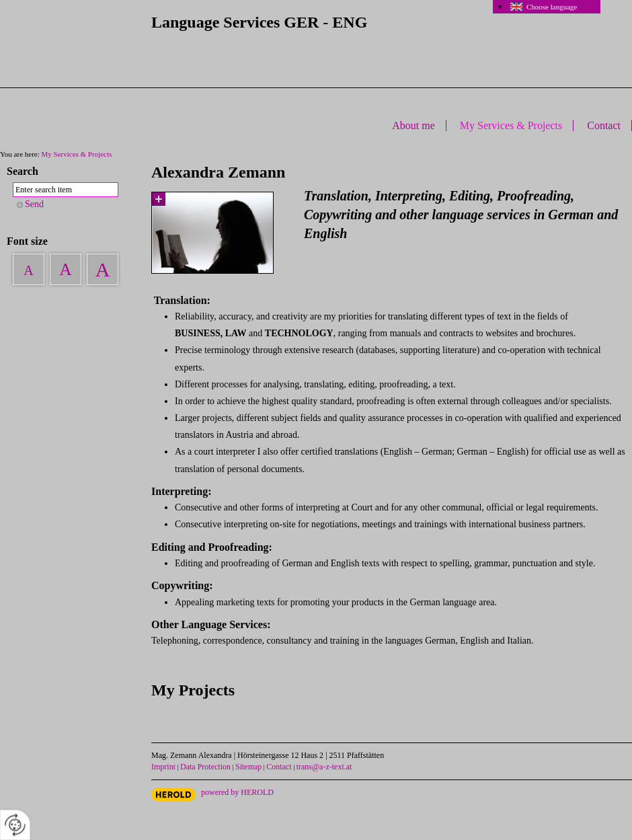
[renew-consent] (15, 825)
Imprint (163, 767)
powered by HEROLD (237, 792)
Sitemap (248, 767)
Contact (604, 125)
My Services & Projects (511, 125)
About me (413, 125)
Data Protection (205, 767)
